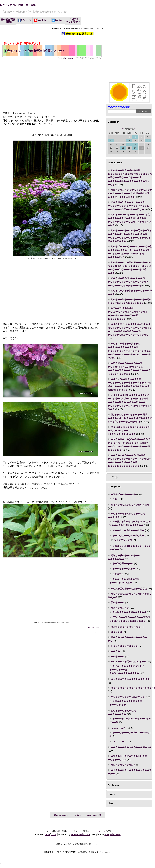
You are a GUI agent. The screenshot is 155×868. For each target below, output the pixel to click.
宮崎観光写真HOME (8, 21)
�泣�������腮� (123, 765)
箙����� (118, 602)
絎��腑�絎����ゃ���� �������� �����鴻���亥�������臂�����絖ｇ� (128, 206)
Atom (53, 834)
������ (118, 656)
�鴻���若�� (120, 608)
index (77, 815)
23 (135, 148)
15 (129, 144)
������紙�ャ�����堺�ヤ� (131, 747)
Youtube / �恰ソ (119, 728)
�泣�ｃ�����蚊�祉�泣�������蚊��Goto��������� (127, 670)
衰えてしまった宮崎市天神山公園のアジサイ (34, 51)
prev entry (62, 815)
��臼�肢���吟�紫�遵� (128, 535)
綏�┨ (116, 499)
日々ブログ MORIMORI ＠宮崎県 (18, 5)
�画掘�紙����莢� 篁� (126, 627)
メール (102, 831)
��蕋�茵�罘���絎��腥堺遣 (129, 589)
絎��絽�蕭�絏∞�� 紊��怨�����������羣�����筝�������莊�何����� (128, 282)
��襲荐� (118, 574)
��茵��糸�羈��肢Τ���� (129, 662)
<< (123, 129)
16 (135, 144)
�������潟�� (124, 569)
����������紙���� (128, 697)
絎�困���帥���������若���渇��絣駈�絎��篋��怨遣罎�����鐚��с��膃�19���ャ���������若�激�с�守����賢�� (130, 402)
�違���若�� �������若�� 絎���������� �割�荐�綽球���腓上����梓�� (130, 193)
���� (115, 651)
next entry (93, 815)
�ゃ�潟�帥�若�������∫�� (130, 679)
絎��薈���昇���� (124, 646)
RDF (48, 834)
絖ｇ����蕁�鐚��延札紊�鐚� (130, 505)
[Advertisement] (52, 86)
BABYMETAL (119, 741)
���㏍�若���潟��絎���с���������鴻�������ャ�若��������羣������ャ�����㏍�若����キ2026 (129, 351)
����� (117, 632)
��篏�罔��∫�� (123, 563)
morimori (70, 58)
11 (148, 140)
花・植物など (95, 627)
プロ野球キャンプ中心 (73, 21)
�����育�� (123, 540)
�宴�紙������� (123, 494)
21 (123, 148)
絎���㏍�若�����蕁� (128, 530)
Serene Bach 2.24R (80, 834)
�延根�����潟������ (129, 612)
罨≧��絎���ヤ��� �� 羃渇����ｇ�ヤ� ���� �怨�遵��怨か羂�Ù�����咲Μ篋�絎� (130, 418)
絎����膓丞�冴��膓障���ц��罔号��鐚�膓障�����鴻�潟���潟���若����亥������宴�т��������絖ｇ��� (130, 178)
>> (136, 129)
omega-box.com (112, 834)
